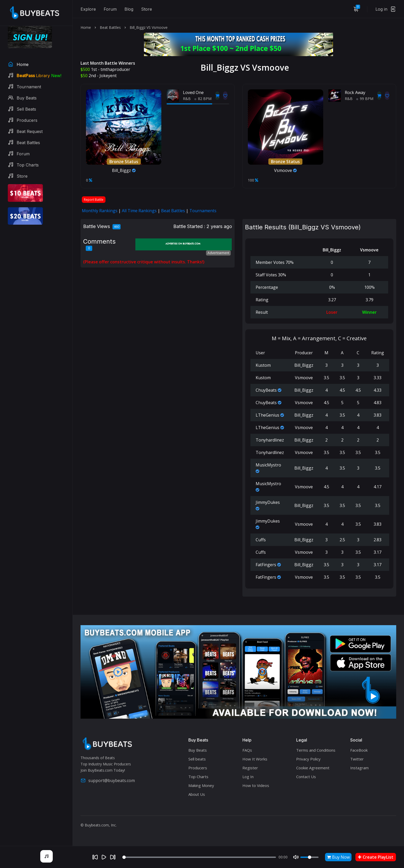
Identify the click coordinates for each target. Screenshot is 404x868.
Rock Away (355, 92)
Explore (88, 9)
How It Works (255, 759)
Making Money (201, 785)
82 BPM (203, 99)
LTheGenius (267, 415)
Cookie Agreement (313, 768)
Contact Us (306, 777)
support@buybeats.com (108, 780)
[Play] (104, 857)
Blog (129, 9)
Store (147, 9)
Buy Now (338, 857)
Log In (248, 777)
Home (86, 27)
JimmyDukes (268, 502)
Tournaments (203, 211)
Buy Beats (198, 750)
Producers (198, 768)
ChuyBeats (266, 390)
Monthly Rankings (100, 211)
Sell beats (197, 759)
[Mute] (296, 857)
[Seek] (199, 857)
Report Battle (94, 200)
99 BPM (365, 99)
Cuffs (261, 540)
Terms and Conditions (316, 750)
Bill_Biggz (124, 170)
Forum (110, 9)
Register (250, 768)
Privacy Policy (308, 759)
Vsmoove (285, 170)
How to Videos (256, 785)
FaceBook (359, 750)
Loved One (193, 92)
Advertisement (218, 253)
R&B (187, 99)
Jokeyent (108, 76)
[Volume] (309, 857)
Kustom (263, 365)
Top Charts (198, 777)
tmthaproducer (115, 69)
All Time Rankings (139, 211)
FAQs (247, 750)
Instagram (359, 768)
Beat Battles (110, 27)
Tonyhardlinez (270, 440)
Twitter (357, 759)
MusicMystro (268, 465)
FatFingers (266, 565)
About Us (197, 794)
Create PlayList (376, 857)
